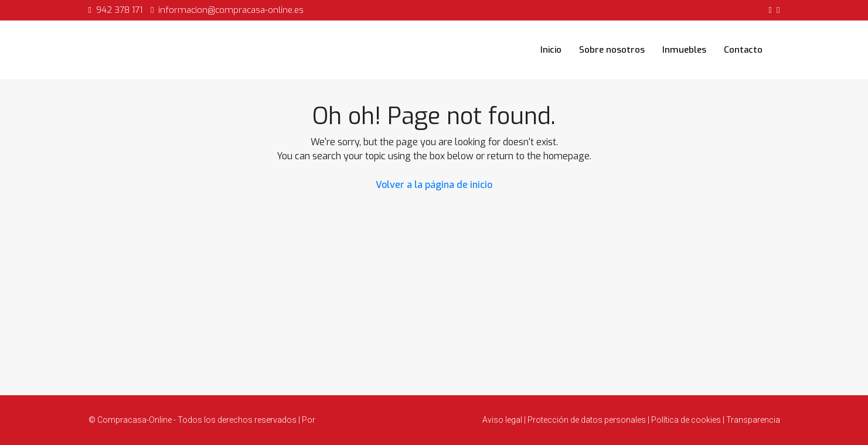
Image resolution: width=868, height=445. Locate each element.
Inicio (551, 50)
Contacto (743, 50)
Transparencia (752, 420)
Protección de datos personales (587, 420)
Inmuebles (684, 50)
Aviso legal (503, 420)
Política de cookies (686, 420)
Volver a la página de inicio (434, 185)
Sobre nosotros (612, 50)
